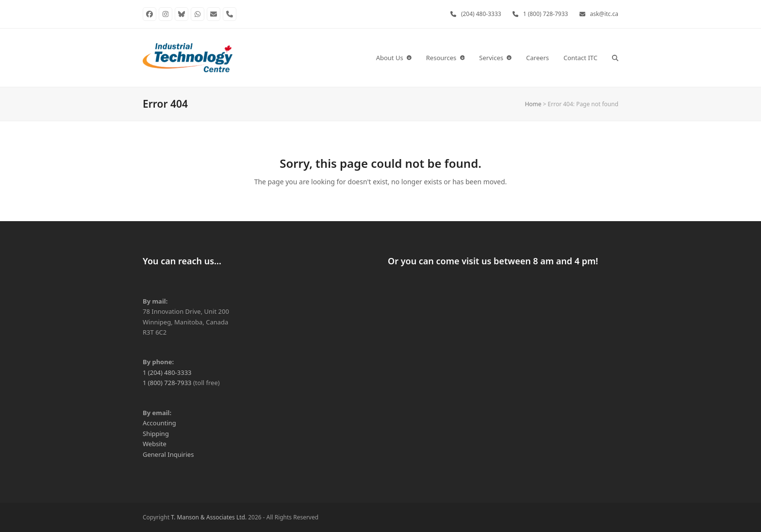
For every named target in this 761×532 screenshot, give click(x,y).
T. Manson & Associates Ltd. (209, 517)
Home (533, 104)
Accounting (159, 423)
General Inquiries (168, 454)
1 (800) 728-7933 (546, 14)
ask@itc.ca (604, 14)
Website (155, 444)
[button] (615, 58)
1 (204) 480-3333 (167, 372)
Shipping (156, 434)
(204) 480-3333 (481, 14)
